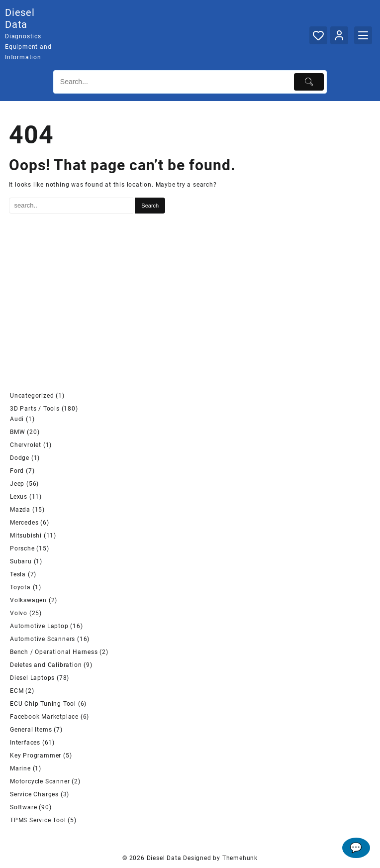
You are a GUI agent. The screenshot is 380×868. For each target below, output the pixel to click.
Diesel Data (20, 18)
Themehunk (240, 858)
